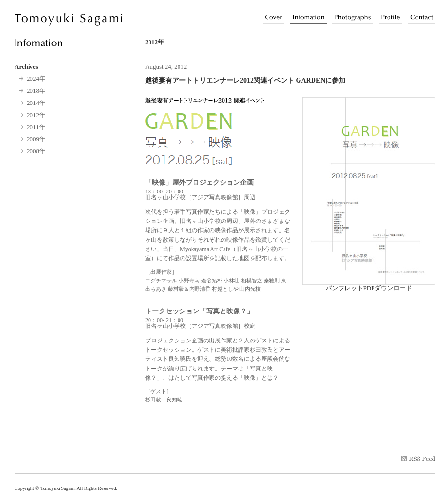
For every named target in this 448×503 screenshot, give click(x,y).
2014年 (36, 103)
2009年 (36, 139)
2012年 (36, 115)
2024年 (36, 79)
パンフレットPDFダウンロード (369, 285)
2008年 (36, 151)
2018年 (36, 91)
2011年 (36, 127)
